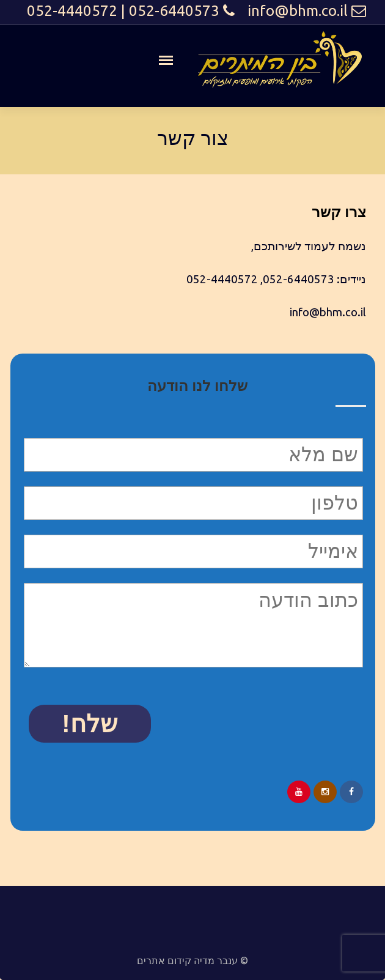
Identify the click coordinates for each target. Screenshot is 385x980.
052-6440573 (174, 11)
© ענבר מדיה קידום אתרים (193, 960)
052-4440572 (72, 11)
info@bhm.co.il (298, 11)
